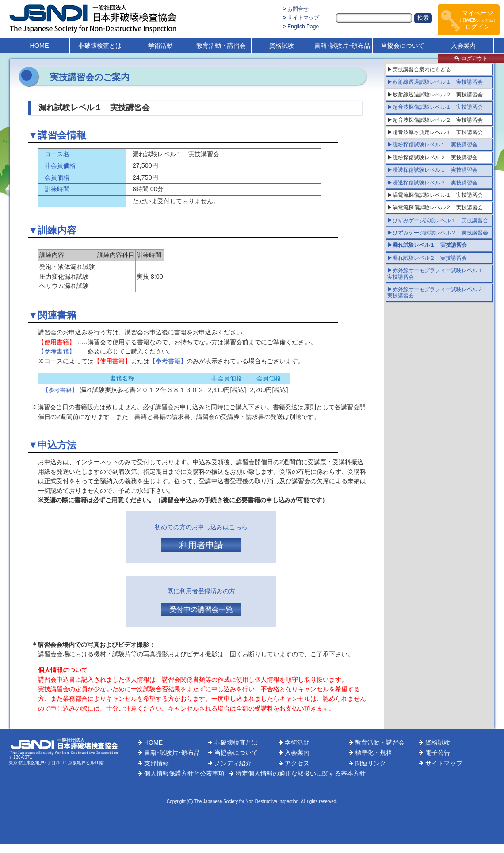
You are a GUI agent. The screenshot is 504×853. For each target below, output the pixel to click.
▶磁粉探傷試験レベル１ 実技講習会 (432, 145)
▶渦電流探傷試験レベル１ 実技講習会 (435, 195)
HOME (39, 46)
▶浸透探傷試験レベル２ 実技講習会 (432, 183)
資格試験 (282, 46)
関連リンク (370, 763)
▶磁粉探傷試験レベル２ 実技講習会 (432, 158)
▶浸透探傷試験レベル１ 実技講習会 (432, 170)
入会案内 (463, 46)
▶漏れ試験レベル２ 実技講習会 (427, 258)
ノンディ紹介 (233, 763)
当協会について (403, 46)
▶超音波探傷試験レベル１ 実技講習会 (435, 107)
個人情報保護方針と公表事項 (184, 773)
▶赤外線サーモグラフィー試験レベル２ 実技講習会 (438, 292)
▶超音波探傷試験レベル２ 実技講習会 (435, 120)
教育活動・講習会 (221, 46)
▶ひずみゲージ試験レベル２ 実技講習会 (438, 233)
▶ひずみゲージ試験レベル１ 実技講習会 (438, 220)
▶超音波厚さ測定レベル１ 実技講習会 (435, 132)
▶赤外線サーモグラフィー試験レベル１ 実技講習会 (438, 273)
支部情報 (157, 763)
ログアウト (471, 58)
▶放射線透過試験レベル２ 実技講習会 (435, 95)
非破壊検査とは (100, 46)
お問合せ (298, 9)
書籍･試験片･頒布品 (342, 46)
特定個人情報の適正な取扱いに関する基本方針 (301, 773)
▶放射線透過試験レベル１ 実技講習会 (435, 82)
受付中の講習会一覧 (201, 609)
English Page (303, 27)
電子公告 (438, 753)
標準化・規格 (374, 753)
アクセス (297, 763)
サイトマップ (303, 18)
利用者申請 (201, 545)
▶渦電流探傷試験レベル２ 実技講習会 (435, 207)
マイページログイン (478, 20)
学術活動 (160, 46)
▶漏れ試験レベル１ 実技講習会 (427, 245)
